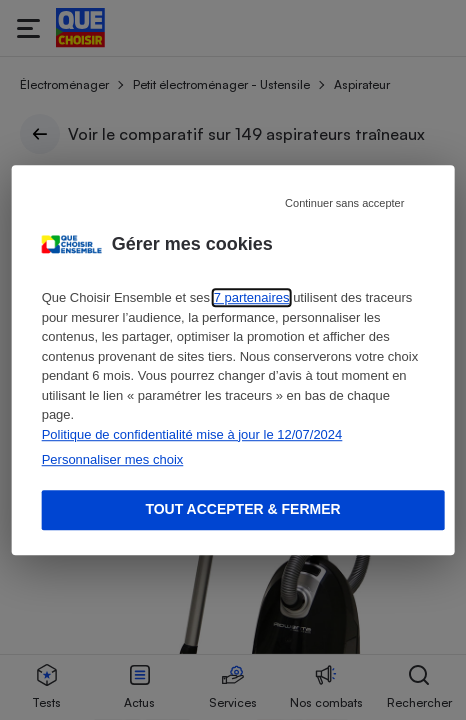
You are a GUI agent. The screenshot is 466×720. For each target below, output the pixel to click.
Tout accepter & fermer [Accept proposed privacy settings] (242, 509)
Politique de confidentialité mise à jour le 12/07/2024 (192, 434)
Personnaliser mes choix (113, 459)
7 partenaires (252, 297)
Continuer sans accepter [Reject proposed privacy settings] (344, 203)
